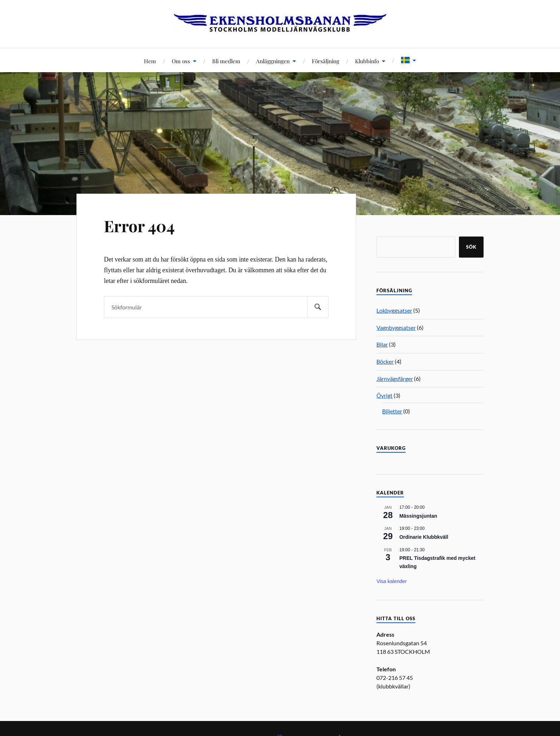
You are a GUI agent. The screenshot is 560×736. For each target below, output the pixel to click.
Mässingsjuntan (418, 516)
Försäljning (326, 61)
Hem (150, 61)
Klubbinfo (367, 61)
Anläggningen (273, 61)
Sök (471, 247)
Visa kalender (392, 581)
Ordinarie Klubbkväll (424, 537)
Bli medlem (226, 61)
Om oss (181, 61)
